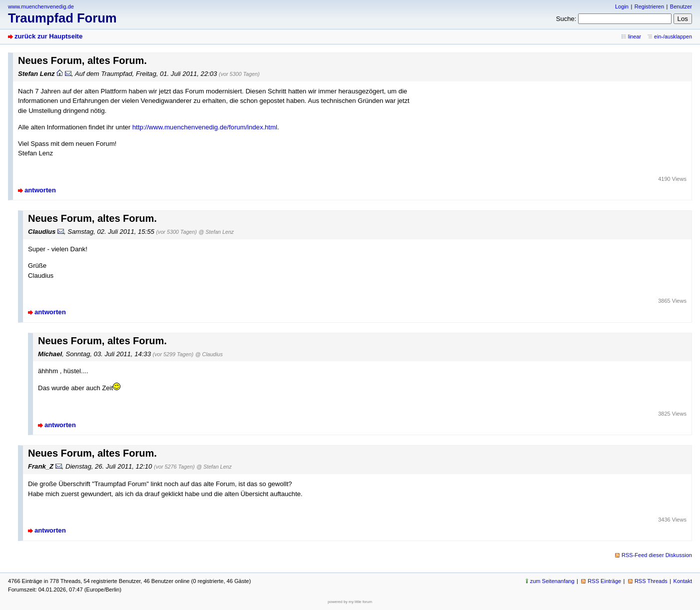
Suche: (566, 19)
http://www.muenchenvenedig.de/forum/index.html (205, 127)
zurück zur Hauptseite (48, 36)
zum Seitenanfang (552, 581)
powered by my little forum (350, 602)
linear (635, 36)
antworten (40, 190)
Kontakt (683, 581)
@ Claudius (209, 354)
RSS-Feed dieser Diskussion (657, 555)
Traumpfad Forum (62, 18)
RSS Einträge (604, 581)
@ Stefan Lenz (216, 232)
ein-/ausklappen (673, 36)
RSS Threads (651, 581)
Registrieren (649, 6)
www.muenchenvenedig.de (41, 6)
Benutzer (681, 6)
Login (622, 6)
